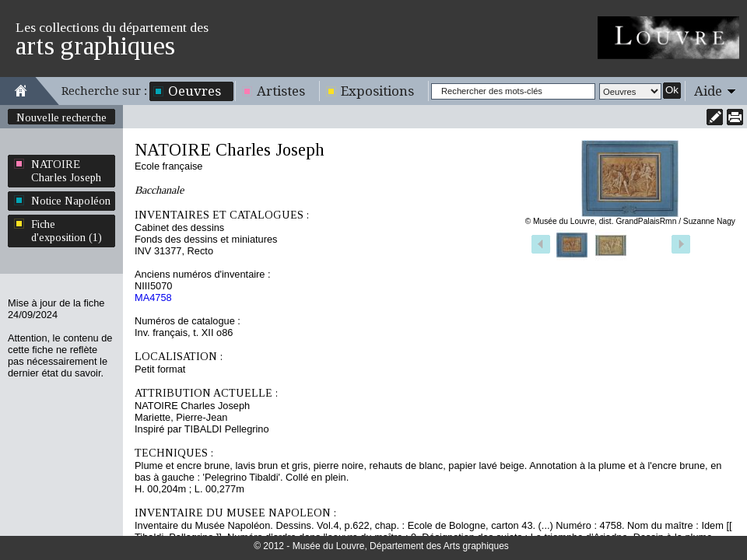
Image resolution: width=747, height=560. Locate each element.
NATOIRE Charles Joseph (66, 171)
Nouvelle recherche (61, 117)
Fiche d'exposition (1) (67, 231)
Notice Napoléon (71, 201)
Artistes (281, 91)
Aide (708, 91)
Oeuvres (195, 91)
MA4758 (153, 297)
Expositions (377, 91)
